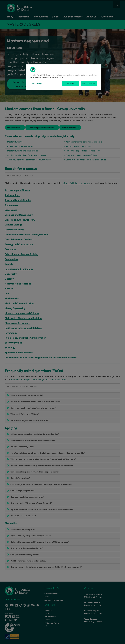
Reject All (71, 84)
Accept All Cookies (89, 84)
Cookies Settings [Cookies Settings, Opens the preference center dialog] (36, 84)
